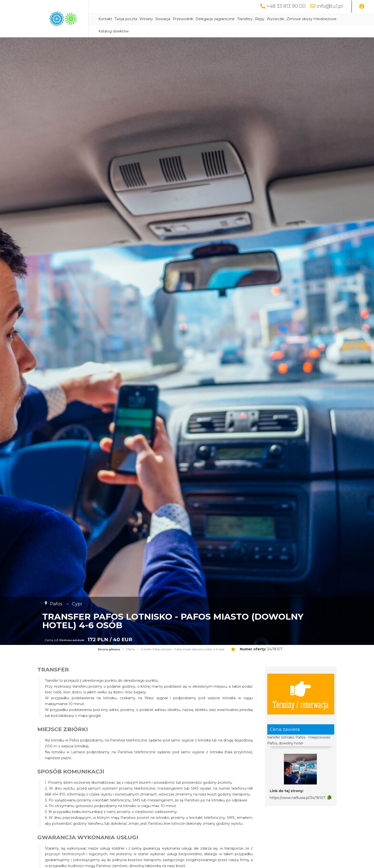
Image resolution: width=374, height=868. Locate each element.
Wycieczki (275, 19)
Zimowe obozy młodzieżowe (312, 19)
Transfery (245, 19)
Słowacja (163, 19)
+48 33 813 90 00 (286, 6)
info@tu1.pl (330, 6)
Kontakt (105, 19)
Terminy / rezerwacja (301, 694)
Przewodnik (183, 19)
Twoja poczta (126, 19)
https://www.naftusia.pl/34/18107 (298, 798)
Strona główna (109, 649)
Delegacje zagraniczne (215, 19)
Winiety (146, 19)
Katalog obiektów (114, 31)
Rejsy (260, 19)
